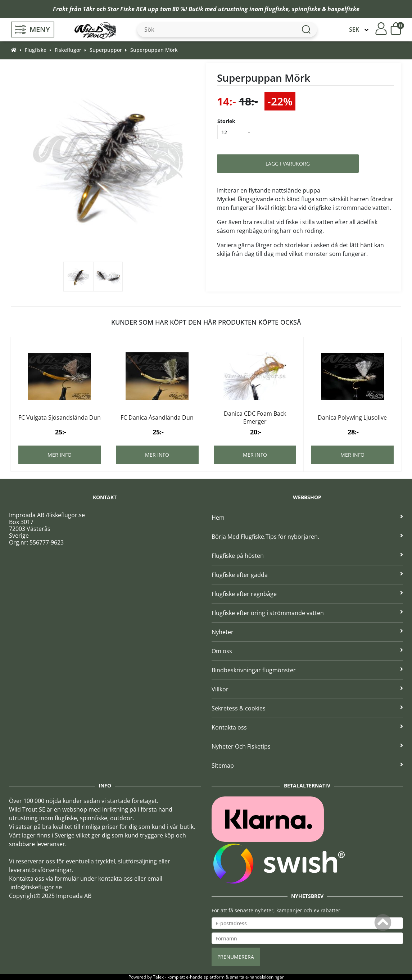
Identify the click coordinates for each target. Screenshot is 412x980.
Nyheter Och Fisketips (307, 746)
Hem (307, 518)
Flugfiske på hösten (307, 556)
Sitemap (307, 766)
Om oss (307, 651)
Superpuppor (106, 50)
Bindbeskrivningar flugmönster (307, 670)
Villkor (307, 689)
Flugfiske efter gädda (307, 575)
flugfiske (277, 9)
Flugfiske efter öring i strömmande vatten (307, 613)
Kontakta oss (307, 727)
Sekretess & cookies (307, 708)
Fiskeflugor (68, 50)
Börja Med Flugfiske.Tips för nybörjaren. (307, 537)
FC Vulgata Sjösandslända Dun (60, 417)
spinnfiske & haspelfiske (326, 9)
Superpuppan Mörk (154, 50)
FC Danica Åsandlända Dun (157, 417)
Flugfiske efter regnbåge (307, 594)
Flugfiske (36, 50)
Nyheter (307, 632)
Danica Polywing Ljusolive (352, 417)
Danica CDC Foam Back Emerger (255, 417)
